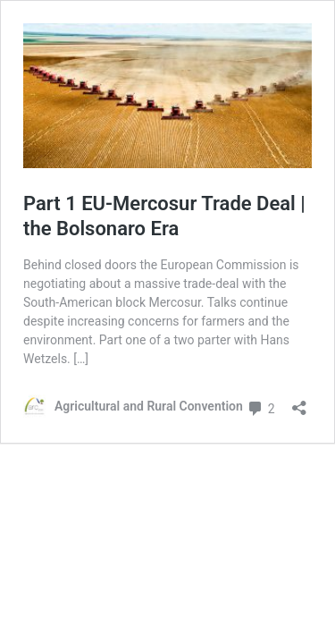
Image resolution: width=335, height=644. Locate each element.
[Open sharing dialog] (299, 402)
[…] (81, 359)
